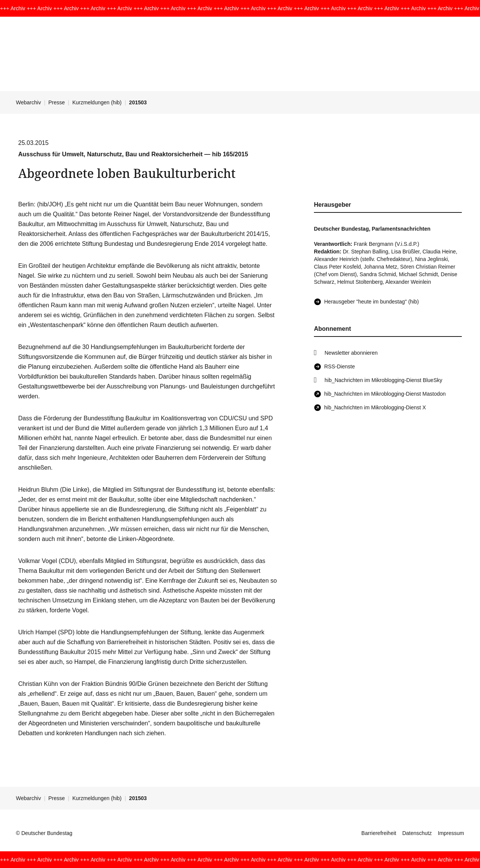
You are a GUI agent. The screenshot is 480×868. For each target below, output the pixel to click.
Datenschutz (417, 833)
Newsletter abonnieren (351, 353)
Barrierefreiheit (379, 833)
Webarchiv (28, 102)
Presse (57, 102)
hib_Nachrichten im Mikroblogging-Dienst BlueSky (383, 380)
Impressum (451, 833)
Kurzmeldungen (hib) (97, 102)
